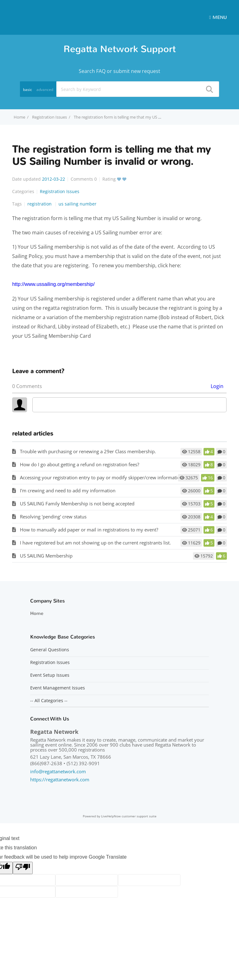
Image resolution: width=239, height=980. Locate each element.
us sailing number (77, 204)
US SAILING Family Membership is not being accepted (77, 504)
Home (37, 613)
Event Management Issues (58, 688)
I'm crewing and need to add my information (68, 490)
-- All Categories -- (49, 701)
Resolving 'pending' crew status (53, 517)
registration (40, 204)
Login (217, 386)
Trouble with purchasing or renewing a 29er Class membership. (88, 451)
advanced (45, 90)
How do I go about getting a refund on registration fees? (80, 464)
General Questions (50, 650)
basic (28, 90)
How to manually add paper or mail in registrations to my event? (89, 530)
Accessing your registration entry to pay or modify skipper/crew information (101, 477)
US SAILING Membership (46, 556)
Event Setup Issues (50, 675)
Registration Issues (49, 117)
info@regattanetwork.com (58, 771)
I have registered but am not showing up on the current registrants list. (95, 543)
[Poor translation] (23, 868)
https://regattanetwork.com (60, 779)
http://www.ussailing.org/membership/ (53, 284)
